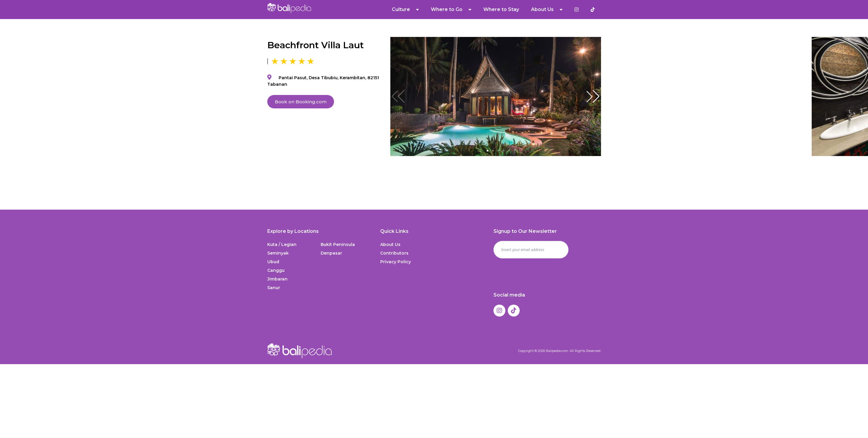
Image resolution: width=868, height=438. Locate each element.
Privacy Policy (396, 262)
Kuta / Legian (282, 244)
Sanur (274, 288)
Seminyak (278, 253)
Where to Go (451, 10)
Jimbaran (277, 279)
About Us (547, 10)
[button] (593, 96)
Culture (406, 10)
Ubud (273, 262)
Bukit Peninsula (338, 244)
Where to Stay (501, 9)
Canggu (276, 270)
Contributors (394, 253)
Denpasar (331, 253)
